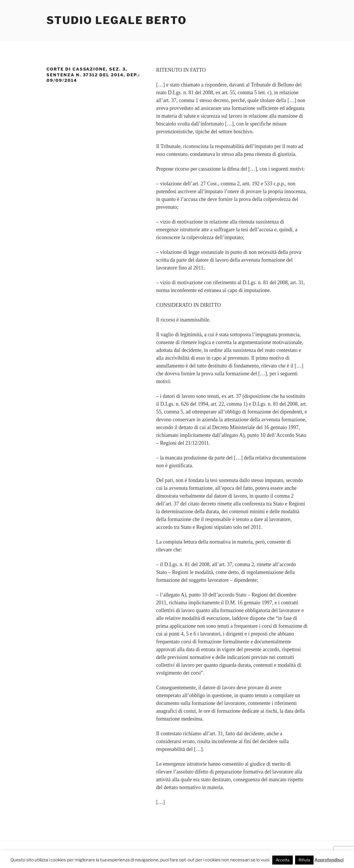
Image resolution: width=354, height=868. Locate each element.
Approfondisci (329, 860)
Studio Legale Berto (117, 20)
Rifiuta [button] (304, 860)
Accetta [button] (283, 860)
